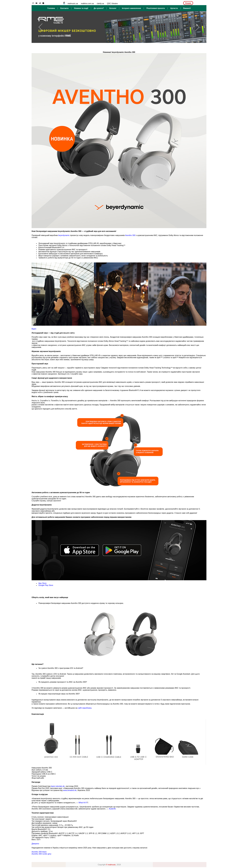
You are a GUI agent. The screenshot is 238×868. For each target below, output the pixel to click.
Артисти (174, 8)
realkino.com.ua (87, 3)
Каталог (113, 8)
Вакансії (187, 8)
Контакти (65, 8)
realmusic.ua (73, 3)
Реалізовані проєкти (156, 8)
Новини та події (81, 8)
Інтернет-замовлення (131, 8)
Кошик (188, 3)
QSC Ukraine (112, 3)
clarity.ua (100, 3)
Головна (51, 8)
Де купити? (99, 8)
